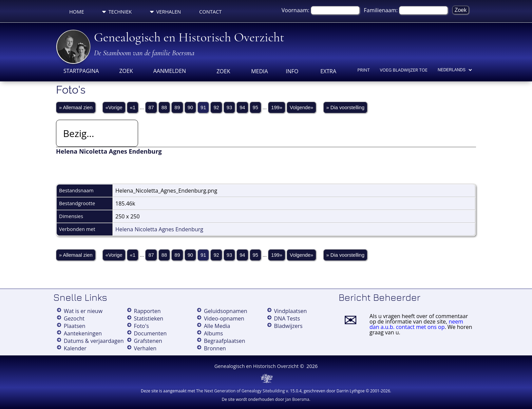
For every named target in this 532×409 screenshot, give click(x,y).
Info (292, 71)
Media (259, 71)
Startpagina (81, 71)
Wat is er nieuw (83, 311)
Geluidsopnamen (226, 311)
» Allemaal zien (76, 108)
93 (229, 108)
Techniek (117, 12)
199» (277, 108)
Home (77, 12)
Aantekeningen (83, 333)
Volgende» (301, 108)
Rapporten (147, 311)
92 (216, 108)
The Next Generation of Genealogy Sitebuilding (241, 391)
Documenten (150, 333)
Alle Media (217, 326)
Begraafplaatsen (224, 341)
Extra (328, 71)
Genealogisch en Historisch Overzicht (189, 37)
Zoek (126, 71)
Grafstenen (148, 341)
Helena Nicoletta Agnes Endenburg (159, 229)
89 (177, 108)
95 (255, 108)
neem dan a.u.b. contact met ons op (416, 324)
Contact (210, 12)
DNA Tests (287, 318)
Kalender (75, 348)
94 (242, 108)
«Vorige (114, 108)
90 (190, 108)
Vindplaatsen (291, 311)
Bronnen (215, 348)
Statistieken (149, 318)
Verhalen (165, 12)
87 (151, 108)
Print (363, 70)
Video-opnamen (224, 318)
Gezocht (74, 318)
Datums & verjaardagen (94, 341)
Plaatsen (75, 326)
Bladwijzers (288, 326)
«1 (133, 108)
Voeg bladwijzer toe (404, 70)
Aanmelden (170, 71)
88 (164, 108)
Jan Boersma (297, 399)
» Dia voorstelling (345, 108)
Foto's (141, 326)
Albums (213, 333)
